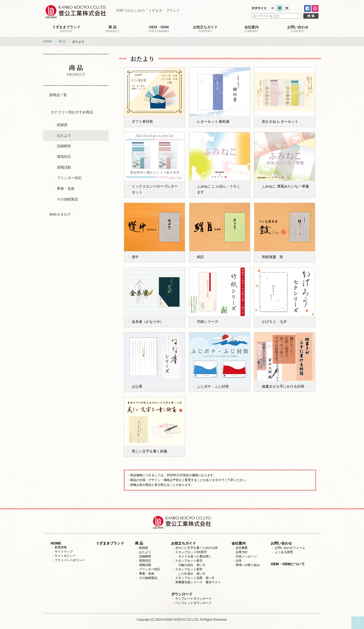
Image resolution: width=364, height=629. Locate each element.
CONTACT (298, 29)
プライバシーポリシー (70, 560)
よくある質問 (284, 552)
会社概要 (242, 548)
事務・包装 (66, 188)
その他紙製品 (67, 199)
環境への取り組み (248, 565)
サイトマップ (64, 552)
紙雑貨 (62, 125)
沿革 (239, 561)
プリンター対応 (69, 178)
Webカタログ (60, 214)
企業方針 (242, 552)
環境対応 (64, 157)
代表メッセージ (246, 556)
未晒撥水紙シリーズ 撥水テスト (198, 582)
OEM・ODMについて (288, 564)
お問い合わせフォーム (290, 548)
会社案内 (239, 543)
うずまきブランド (110, 543)
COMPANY (251, 29)
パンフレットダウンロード (193, 603)
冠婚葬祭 (64, 146)
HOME (48, 41)
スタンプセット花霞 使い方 (195, 578)
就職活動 (64, 167)
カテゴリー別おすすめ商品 (72, 112)
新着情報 (61, 547)
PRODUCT (112, 29)
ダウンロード (182, 594)
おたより (64, 135)
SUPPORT (205, 29)
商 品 (62, 41)
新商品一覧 (58, 95)
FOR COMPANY (159, 29)
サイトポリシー (65, 556)
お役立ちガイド (184, 543)
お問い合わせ (281, 543)
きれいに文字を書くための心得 (196, 548)
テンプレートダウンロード (193, 599)
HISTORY (66, 29)
